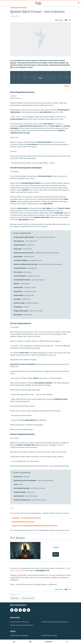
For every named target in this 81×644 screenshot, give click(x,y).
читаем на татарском (19, 8)
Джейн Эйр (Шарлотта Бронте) (23, 522)
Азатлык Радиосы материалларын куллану (55, 622)
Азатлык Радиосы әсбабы (49, 636)
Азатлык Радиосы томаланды (19, 622)
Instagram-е (14, 580)
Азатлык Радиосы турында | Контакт (22, 625)
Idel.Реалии (49, 642)
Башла (56, 554)
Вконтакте (47, 578)
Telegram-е (55, 578)
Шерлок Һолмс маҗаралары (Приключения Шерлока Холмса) (35, 526)
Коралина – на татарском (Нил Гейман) (27, 518)
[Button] (59, 20)
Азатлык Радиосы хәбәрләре (19, 636)
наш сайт (23, 575)
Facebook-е (64, 578)
